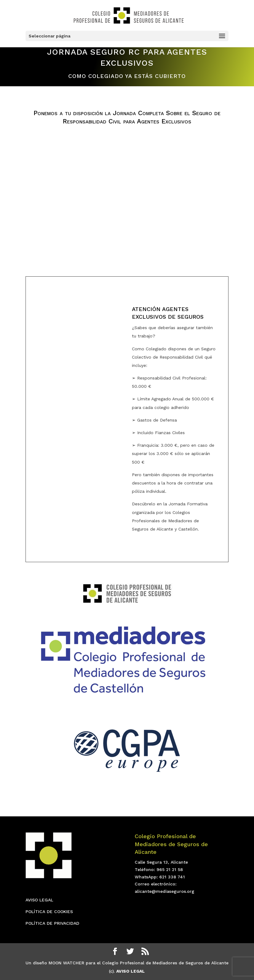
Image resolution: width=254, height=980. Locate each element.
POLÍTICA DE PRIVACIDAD (52, 923)
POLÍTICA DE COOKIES (49, 912)
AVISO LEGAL (39, 900)
